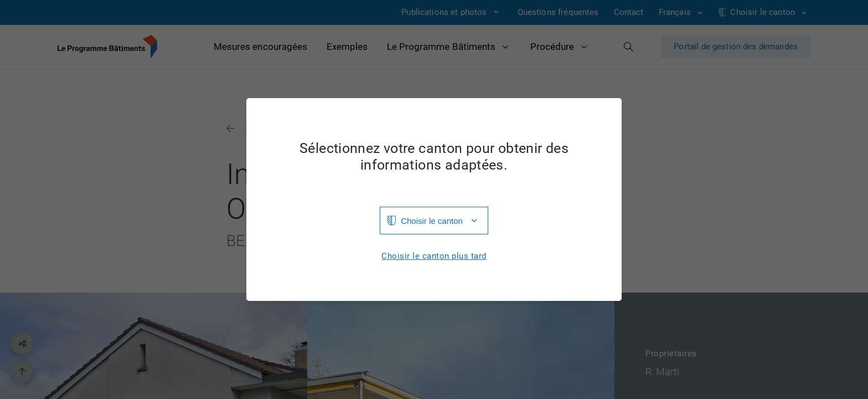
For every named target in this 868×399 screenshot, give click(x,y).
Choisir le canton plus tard (434, 256)
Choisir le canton (432, 221)
